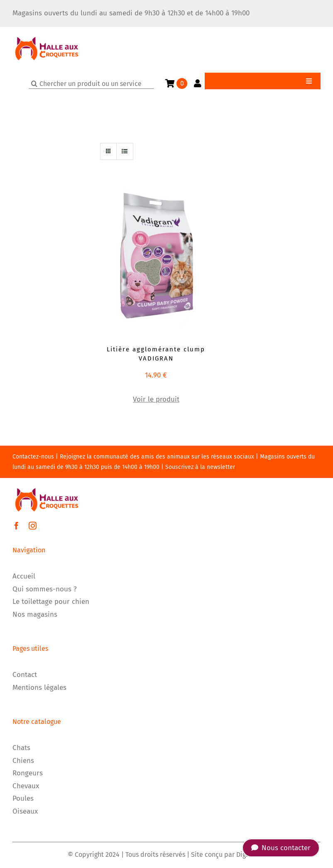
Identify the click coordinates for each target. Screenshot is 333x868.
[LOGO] (47, 31)
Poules (23, 798)
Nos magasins (35, 614)
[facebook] (16, 526)
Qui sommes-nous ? (45, 589)
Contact (25, 675)
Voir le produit (156, 399)
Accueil (24, 576)
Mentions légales (39, 688)
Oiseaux (25, 811)
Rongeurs (28, 773)
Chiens (23, 761)
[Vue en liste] (125, 151)
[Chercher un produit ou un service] (91, 84)
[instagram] (33, 526)
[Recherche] (34, 84)
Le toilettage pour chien (51, 602)
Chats (21, 748)
